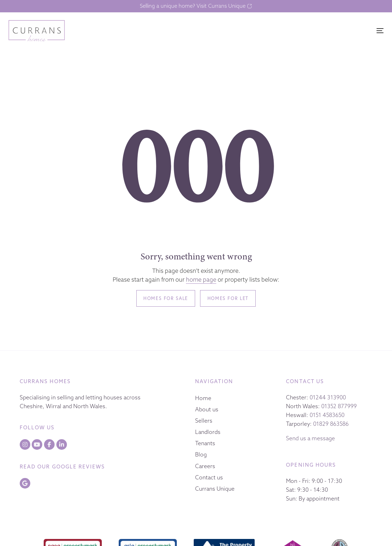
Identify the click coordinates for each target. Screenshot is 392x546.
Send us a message (310, 438)
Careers (205, 466)
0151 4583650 (327, 415)
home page (201, 280)
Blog (201, 454)
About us (207, 409)
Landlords (208, 432)
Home (203, 398)
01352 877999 (339, 406)
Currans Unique (215, 489)
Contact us (209, 477)
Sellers (204, 421)
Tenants (205, 443)
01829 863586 (331, 424)
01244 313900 (328, 397)
